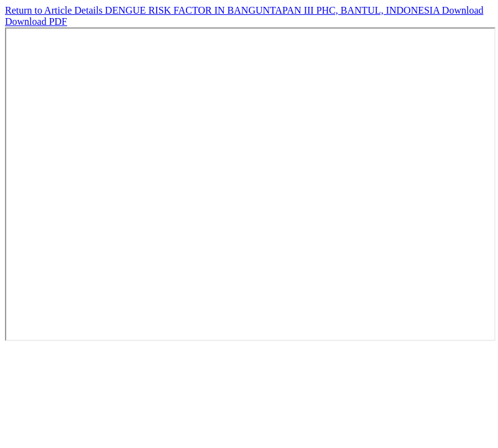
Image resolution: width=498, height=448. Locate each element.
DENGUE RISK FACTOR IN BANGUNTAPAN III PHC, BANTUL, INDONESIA (274, 10)
